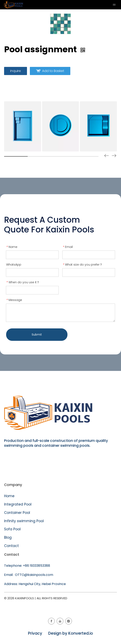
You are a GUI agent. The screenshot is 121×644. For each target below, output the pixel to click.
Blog (8, 537)
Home (9, 496)
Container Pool (17, 513)
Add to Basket (53, 71)
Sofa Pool (12, 529)
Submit (37, 335)
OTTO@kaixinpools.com (34, 575)
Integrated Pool (18, 504)
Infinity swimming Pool (24, 521)
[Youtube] (60, 621)
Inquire (16, 71)
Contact (11, 546)
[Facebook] (51, 621)
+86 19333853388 (36, 566)
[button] (114, 156)
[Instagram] (69, 621)
